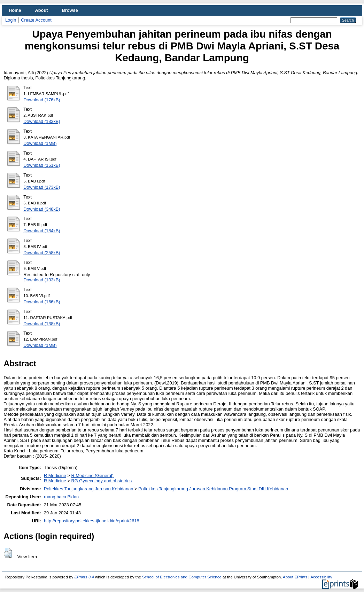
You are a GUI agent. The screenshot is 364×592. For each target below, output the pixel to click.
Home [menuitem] (15, 10)
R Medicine (55, 476)
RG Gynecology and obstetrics (102, 481)
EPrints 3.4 (84, 577)
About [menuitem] (42, 10)
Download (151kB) (42, 165)
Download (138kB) (42, 324)
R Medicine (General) (93, 476)
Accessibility (321, 577)
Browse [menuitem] (70, 10)
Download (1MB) (40, 143)
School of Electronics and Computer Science (182, 577)
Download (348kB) (42, 209)
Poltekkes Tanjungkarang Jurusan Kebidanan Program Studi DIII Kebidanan (213, 489)
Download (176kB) (42, 100)
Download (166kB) (42, 302)
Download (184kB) (42, 231)
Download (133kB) (42, 121)
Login (11, 20)
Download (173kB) (42, 187)
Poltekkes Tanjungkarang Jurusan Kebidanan (89, 489)
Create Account (36, 20)
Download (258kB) (42, 253)
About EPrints (295, 577)
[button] (8, 553)
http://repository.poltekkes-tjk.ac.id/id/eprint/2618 (92, 521)
